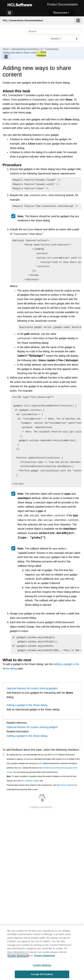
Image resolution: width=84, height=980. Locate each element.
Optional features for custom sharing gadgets (32, 703)
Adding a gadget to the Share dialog (27, 720)
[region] (42, 953)
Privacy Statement (67, 800)
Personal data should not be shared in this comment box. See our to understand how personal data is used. (42, 802)
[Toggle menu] (78, 21)
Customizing (51, 49)
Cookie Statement (18, 956)
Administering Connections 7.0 (27, 49)
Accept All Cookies (42, 974)
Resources (60, 13)
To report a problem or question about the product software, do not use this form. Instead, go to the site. (42, 793)
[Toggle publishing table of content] (6, 57)
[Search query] (53, 31)
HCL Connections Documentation (23, 20)
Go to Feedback (41, 54)
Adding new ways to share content (20, 53)
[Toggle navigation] (9, 13)
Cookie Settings (42, 965)
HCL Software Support (30, 795)
